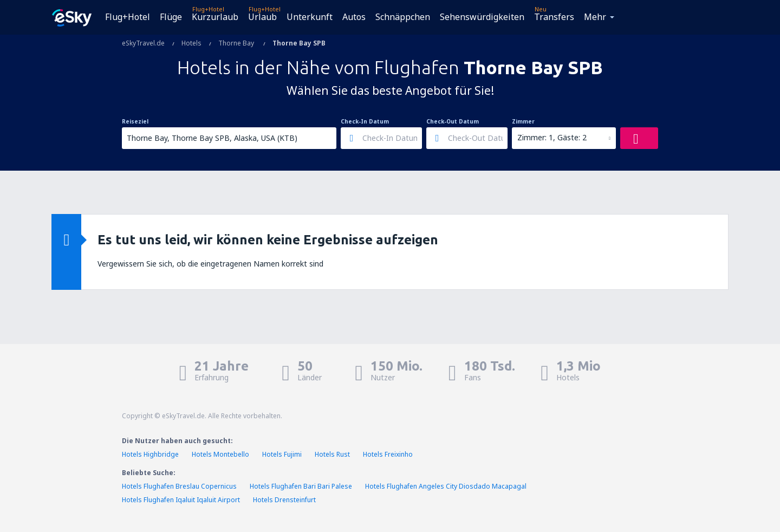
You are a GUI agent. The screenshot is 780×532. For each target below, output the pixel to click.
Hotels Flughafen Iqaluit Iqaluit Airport (181, 500)
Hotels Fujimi (282, 454)
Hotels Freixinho (388, 454)
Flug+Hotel (128, 17)
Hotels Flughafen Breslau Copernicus (179, 486)
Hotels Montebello (220, 454)
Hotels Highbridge (150, 454)
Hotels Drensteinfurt (284, 500)
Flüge (171, 17)
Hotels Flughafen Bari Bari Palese (301, 486)
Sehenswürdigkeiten (482, 17)
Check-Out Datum (453, 121)
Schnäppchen (403, 17)
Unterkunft (310, 17)
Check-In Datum (365, 121)
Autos (354, 17)
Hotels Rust (332, 454)
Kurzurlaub (215, 17)
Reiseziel (135, 121)
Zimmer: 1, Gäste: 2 (552, 137)
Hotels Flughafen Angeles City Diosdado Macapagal (446, 486)
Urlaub (262, 17)
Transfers (554, 17)
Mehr (595, 17)
